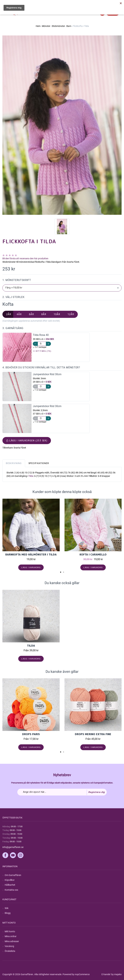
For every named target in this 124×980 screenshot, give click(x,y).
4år (19, 314)
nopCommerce (82, 974)
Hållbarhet (10, 885)
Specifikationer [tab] (39, 463)
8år (44, 314)
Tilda (31, 476)
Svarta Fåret (20, 448)
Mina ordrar (11, 936)
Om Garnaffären (13, 875)
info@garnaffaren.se (13, 847)
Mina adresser (12, 941)
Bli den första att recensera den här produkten (25, 258)
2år (9, 314)
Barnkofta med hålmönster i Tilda (31, 554)
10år (57, 314)
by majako (116, 974)
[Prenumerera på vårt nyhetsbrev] (62, 792)
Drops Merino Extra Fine (93, 734)
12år (71, 314)
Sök (7, 908)
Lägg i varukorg (31, 567)
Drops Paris (31, 734)
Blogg (8, 913)
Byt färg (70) (42, 351)
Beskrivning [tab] (14, 463)
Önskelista (10, 951)
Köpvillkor (10, 880)
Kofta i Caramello (93, 554)
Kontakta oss (11, 890)
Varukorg (9, 946)
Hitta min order (114, 3)
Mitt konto (10, 931)
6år (31, 314)
